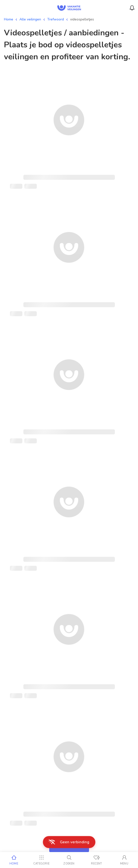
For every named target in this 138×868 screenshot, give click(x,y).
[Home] (14, 860)
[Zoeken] (69, 860)
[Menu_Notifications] (132, 8)
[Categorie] (41, 860)
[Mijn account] (124, 860)
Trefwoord (56, 19)
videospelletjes (82, 19)
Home (9, 19)
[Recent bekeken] (97, 860)
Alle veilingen (30, 19)
